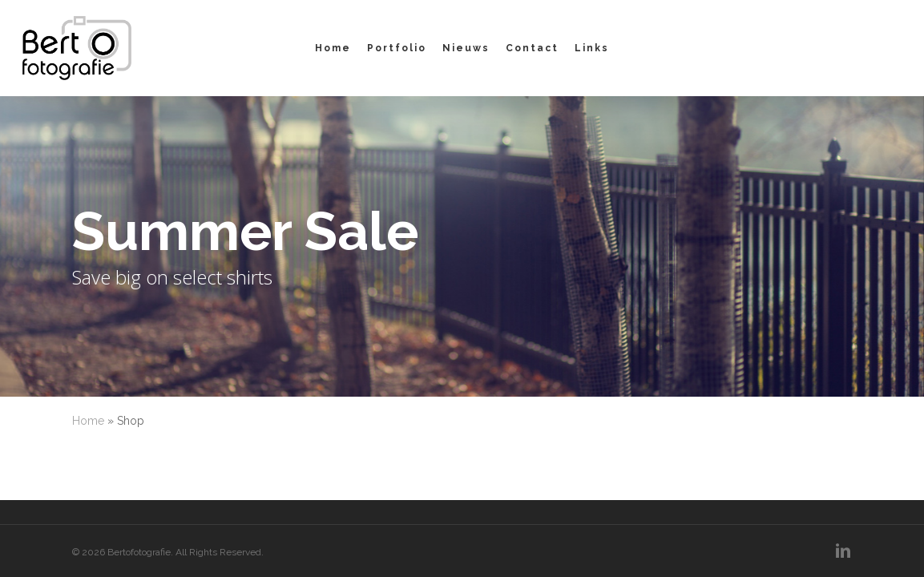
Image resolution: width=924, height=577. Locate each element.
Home (88, 421)
